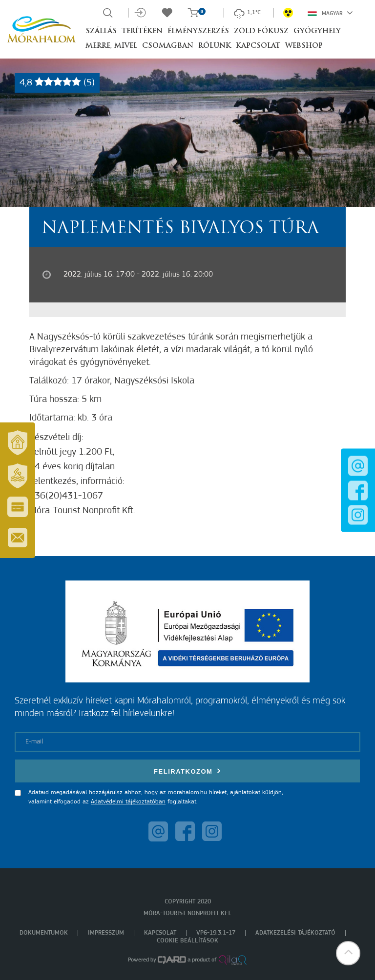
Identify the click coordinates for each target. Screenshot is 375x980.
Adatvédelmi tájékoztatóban (128, 802)
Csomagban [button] (168, 46)
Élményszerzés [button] (198, 31)
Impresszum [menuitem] (106, 933)
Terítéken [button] (142, 31)
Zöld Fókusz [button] (261, 31)
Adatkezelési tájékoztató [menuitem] (295, 933)
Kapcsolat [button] (258, 46)
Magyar (330, 13)
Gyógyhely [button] (317, 31)
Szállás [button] (101, 31)
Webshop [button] (304, 46)
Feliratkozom (187, 771)
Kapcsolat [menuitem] (160, 933)
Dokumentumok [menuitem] (44, 933)
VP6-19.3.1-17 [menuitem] (216, 933)
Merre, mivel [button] (111, 46)
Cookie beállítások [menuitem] (187, 941)
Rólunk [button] (215, 46)
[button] (348, 953)
